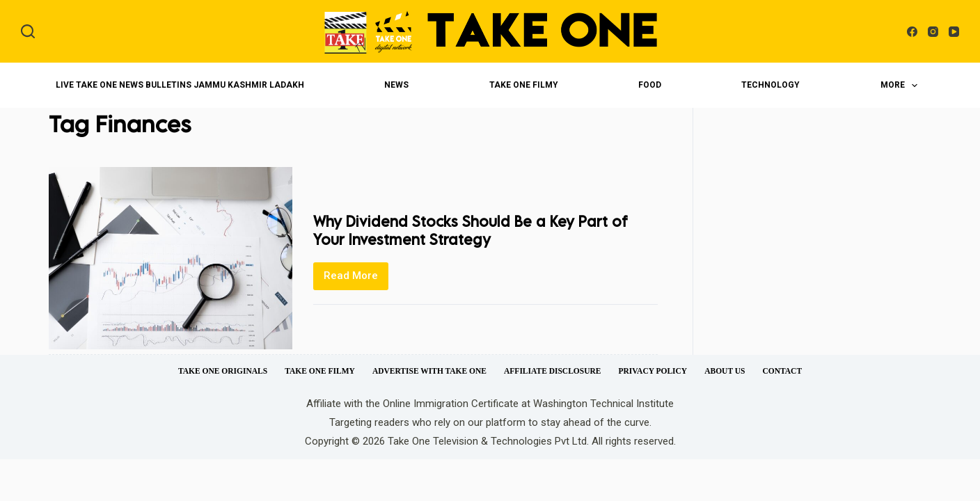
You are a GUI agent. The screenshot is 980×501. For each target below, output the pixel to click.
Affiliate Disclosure (552, 371)
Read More (356, 279)
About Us (725, 371)
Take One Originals (223, 371)
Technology (770, 85)
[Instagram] (933, 32)
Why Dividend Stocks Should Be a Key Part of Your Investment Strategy (476, 230)
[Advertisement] (824, 230)
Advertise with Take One (429, 371)
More (902, 86)
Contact (782, 371)
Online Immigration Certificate (451, 404)
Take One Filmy (524, 85)
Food (650, 85)
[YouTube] (954, 32)
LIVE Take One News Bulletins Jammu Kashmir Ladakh (180, 85)
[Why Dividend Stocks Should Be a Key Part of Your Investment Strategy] (171, 258)
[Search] (28, 31)
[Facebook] (912, 32)
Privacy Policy (653, 371)
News (396, 85)
